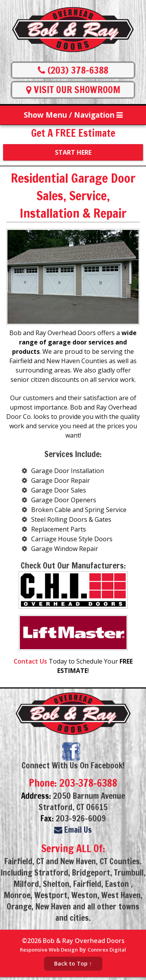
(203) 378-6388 (73, 70)
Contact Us (30, 661)
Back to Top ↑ (73, 963)
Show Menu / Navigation (73, 115)
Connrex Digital (107, 950)
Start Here (73, 152)
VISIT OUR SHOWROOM (73, 90)
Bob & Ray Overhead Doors (84, 941)
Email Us (73, 830)
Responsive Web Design (49, 950)
